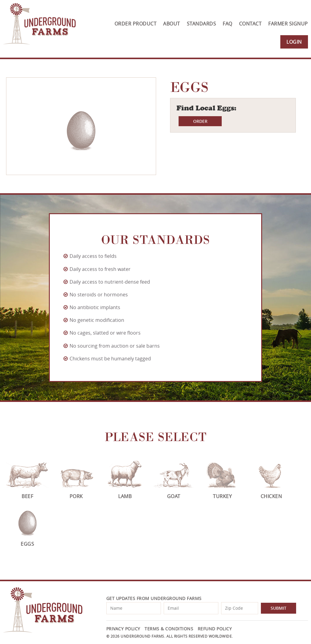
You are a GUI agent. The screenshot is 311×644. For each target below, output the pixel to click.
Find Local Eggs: (206, 108)
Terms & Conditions (169, 629)
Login (294, 42)
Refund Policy (215, 629)
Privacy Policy (123, 629)
